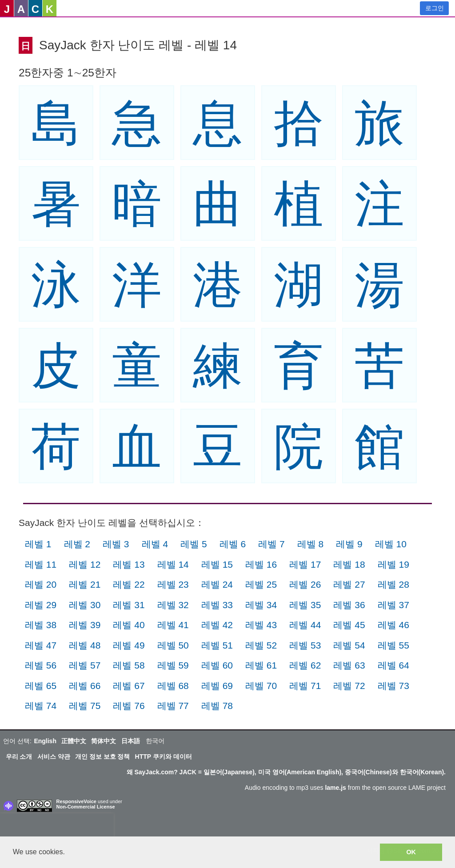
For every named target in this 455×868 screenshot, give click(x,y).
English (45, 741)
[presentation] (57, 827)
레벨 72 (349, 686)
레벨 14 (173, 564)
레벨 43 (261, 625)
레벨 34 (261, 605)
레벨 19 (393, 564)
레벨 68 (173, 686)
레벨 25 (261, 584)
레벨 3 (116, 544)
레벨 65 (41, 686)
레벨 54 (349, 645)
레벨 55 (393, 645)
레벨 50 (173, 645)
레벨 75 (85, 706)
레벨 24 (217, 584)
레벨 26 (305, 584)
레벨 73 (393, 686)
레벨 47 (41, 645)
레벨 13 (129, 564)
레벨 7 (271, 544)
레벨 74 (41, 706)
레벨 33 (217, 605)
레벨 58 (129, 665)
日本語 (131, 741)
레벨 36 (349, 605)
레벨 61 (261, 665)
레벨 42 (217, 625)
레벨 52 (261, 645)
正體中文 (74, 741)
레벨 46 (393, 625)
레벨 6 (233, 544)
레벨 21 (85, 584)
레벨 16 (261, 564)
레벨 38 (41, 625)
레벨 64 (393, 665)
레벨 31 (129, 605)
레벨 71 (305, 686)
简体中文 (104, 741)
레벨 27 (349, 584)
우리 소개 (19, 757)
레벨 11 (41, 564)
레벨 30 (85, 605)
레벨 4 (155, 544)
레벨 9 (349, 544)
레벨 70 (261, 686)
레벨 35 (305, 605)
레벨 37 (393, 605)
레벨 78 (217, 706)
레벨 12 (85, 564)
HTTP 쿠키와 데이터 (164, 757)
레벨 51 (217, 645)
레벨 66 (85, 686)
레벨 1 (38, 544)
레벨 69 (217, 686)
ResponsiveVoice (76, 801)
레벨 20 (41, 584)
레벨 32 (173, 605)
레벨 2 (77, 544)
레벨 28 (393, 584)
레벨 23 (173, 584)
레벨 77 (173, 706)
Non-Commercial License (86, 807)
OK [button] (411, 852)
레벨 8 (311, 544)
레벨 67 (129, 686)
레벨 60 (217, 665)
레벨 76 (129, 706)
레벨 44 (305, 625)
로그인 (435, 8)
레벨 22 (129, 584)
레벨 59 (173, 665)
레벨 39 (85, 625)
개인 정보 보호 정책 (103, 757)
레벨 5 (194, 544)
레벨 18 (349, 564)
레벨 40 (129, 625)
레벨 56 (41, 665)
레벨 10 (391, 544)
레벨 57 (85, 665)
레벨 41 (173, 625)
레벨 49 (129, 645)
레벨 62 (305, 665)
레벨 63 (349, 665)
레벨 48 (85, 645)
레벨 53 (305, 645)
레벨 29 (41, 605)
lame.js (335, 788)
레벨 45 (349, 625)
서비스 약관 (54, 757)
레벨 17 (305, 564)
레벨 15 (217, 564)
